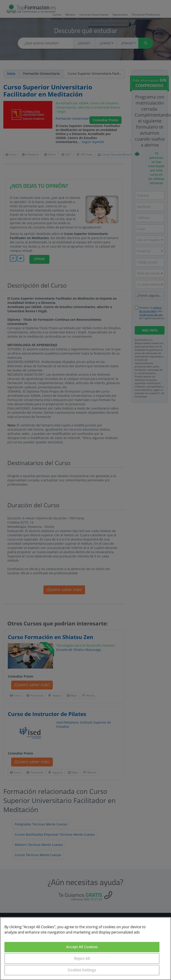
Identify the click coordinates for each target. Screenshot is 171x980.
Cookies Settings (82, 970)
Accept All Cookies (82, 947)
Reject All (82, 958)
